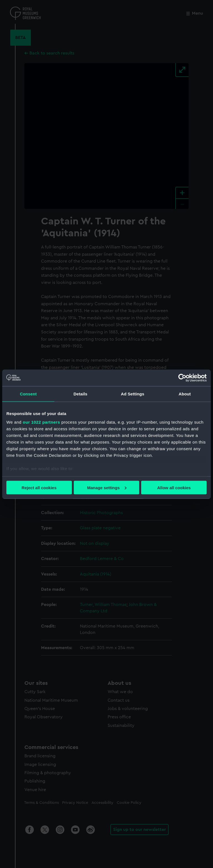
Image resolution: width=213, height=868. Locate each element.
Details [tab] (80, 394)
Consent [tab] (28, 394)
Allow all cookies (174, 487)
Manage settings (107, 487)
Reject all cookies (39, 487)
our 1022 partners (41, 422)
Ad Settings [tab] (133, 394)
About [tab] (185, 394)
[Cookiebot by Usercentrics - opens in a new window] (182, 378)
